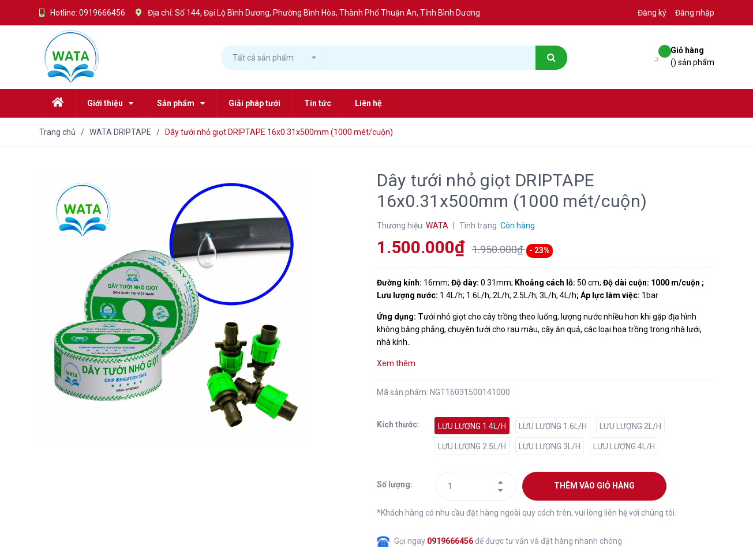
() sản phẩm (692, 56)
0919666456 (102, 13)
